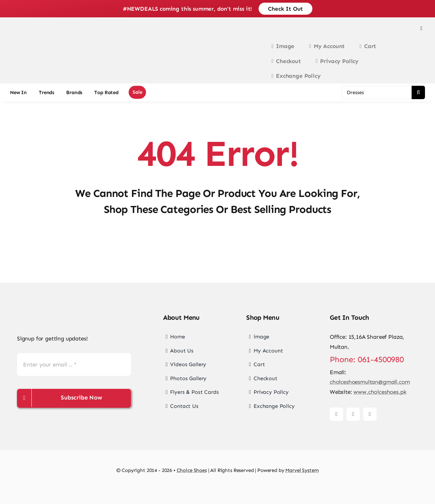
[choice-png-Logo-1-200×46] (36, 48)
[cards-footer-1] (217, 488)
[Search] (418, 92)
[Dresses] (377, 92)
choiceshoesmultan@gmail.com (370, 382)
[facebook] (336, 414)
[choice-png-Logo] (52, 312)
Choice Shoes (192, 470)
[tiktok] (370, 414)
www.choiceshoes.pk (380, 392)
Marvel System (302, 470)
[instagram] (353, 414)
